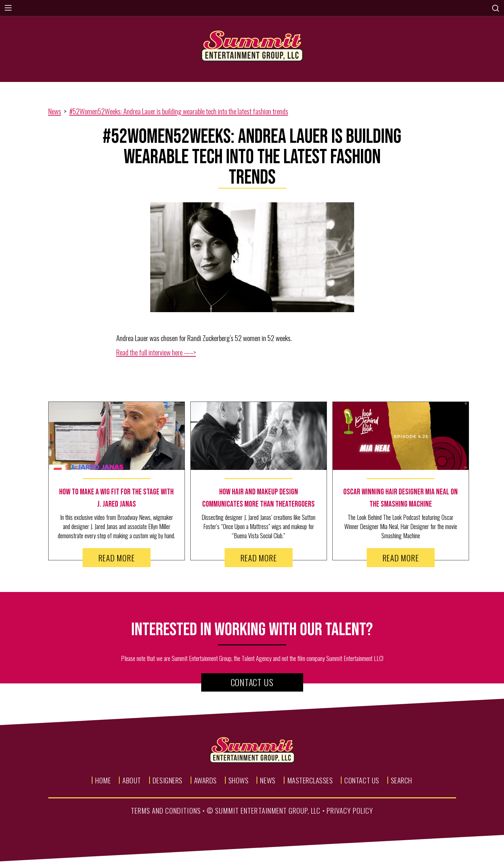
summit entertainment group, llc (268, 810)
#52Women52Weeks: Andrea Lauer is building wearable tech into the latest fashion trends (179, 111)
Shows (239, 780)
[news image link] (117, 436)
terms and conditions (166, 810)
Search (402, 780)
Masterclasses (310, 780)
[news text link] (117, 498)
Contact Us (252, 682)
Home (103, 780)
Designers (168, 780)
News (55, 111)
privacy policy (350, 810)
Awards (205, 780)
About (132, 780)
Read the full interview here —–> (156, 352)
